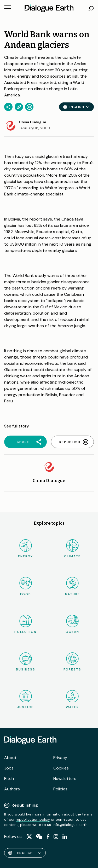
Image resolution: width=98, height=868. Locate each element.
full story (21, 426)
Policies (60, 789)
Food (26, 586)
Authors (12, 789)
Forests (72, 662)
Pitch (9, 779)
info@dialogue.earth (70, 825)
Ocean (72, 624)
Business (26, 662)
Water (72, 700)
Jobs (9, 768)
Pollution (25, 624)
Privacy (60, 758)
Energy (25, 549)
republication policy (33, 819)
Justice (25, 700)
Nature (73, 586)
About (10, 758)
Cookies (61, 768)
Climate (72, 549)
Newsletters (65, 779)
